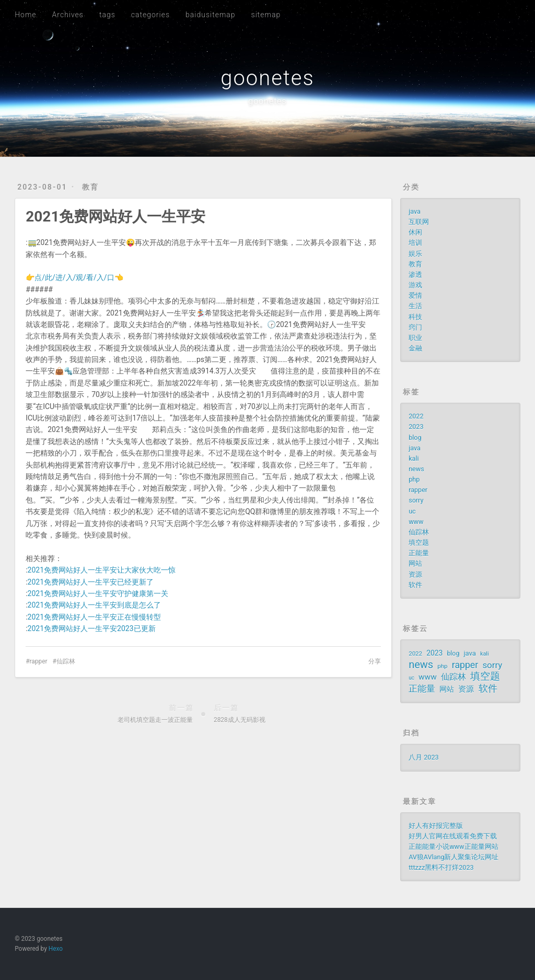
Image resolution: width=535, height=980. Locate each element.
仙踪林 (66, 661)
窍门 (415, 327)
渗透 (415, 275)
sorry (416, 500)
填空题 (419, 542)
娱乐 (415, 254)
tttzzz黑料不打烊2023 (441, 867)
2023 (416, 427)
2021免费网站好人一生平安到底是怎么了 (94, 605)
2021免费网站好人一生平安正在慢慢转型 (94, 617)
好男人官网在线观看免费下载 (453, 836)
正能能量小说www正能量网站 (453, 847)
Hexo (56, 949)
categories (150, 15)
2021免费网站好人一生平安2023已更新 (92, 628)
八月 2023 (423, 757)
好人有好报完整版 (436, 826)
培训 (415, 243)
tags (107, 15)
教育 (90, 187)
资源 (415, 574)
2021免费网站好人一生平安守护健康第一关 (98, 593)
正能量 (419, 553)
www (416, 522)
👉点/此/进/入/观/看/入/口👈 (74, 277)
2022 (416, 416)
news (416, 469)
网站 (415, 563)
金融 (415, 348)
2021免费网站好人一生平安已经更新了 (91, 582)
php (414, 479)
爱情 (415, 295)
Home (25, 15)
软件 (415, 585)
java (415, 211)
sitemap (266, 15)
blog (415, 437)
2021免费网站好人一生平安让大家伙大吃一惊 (102, 570)
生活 (415, 306)
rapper (39, 661)
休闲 (415, 232)
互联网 (419, 222)
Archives (68, 15)
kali (414, 458)
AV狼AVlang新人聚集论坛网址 (453, 857)
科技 (415, 317)
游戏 (415, 285)
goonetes (267, 78)
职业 (415, 338)
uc (412, 511)
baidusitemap (211, 15)
